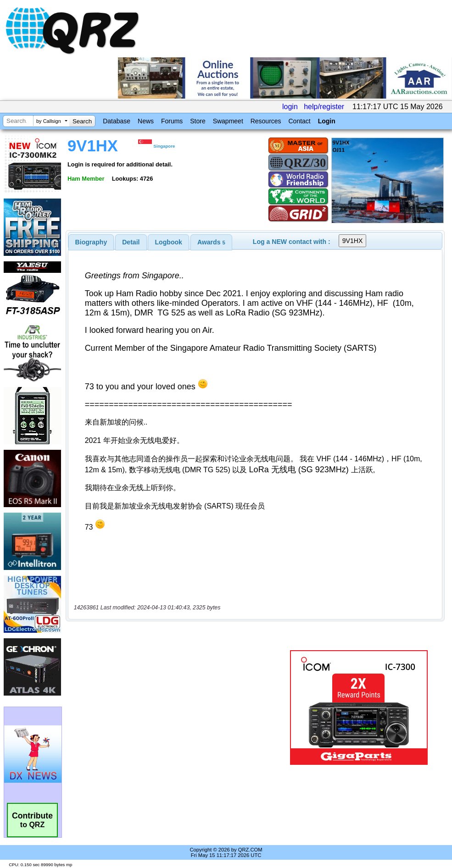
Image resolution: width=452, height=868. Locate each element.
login (290, 107)
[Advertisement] (177, 677)
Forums (172, 121)
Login (327, 121)
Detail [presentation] (131, 242)
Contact (299, 121)
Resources (266, 121)
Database (117, 121)
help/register (324, 107)
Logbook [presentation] (169, 242)
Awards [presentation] (211, 242)
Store (198, 121)
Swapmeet (228, 121)
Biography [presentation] (91, 242)
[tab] (91, 242)
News (146, 121)
